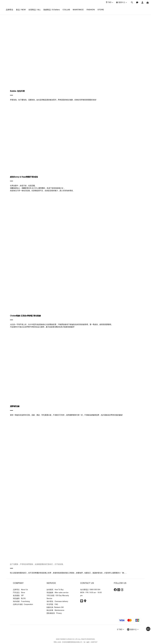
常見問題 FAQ (52, 604)
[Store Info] (85, 602)
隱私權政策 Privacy (54, 613)
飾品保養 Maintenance (55, 610)
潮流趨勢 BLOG (19, 599)
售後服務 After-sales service (58, 593)
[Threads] (122, 591)
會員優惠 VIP (18, 596)
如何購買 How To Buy (55, 590)
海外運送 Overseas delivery (57, 601)
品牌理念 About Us (20, 590)
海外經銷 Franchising (21, 601)
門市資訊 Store (19, 593)
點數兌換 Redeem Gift (55, 607)
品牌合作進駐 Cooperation (23, 604)
